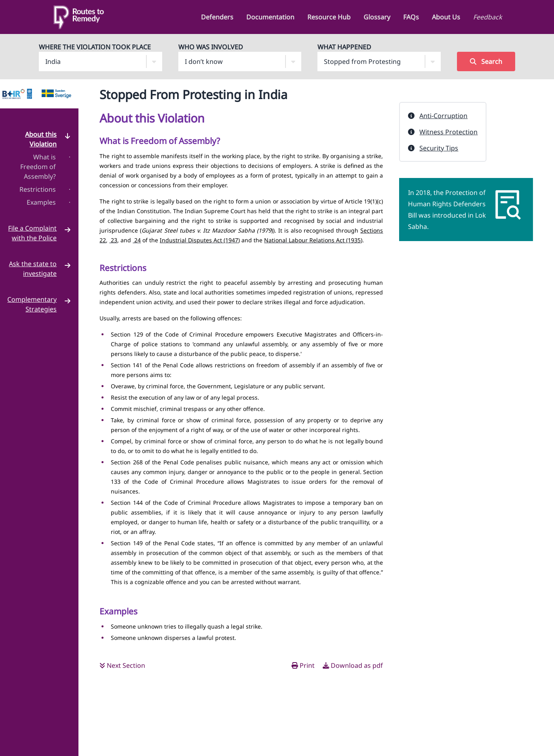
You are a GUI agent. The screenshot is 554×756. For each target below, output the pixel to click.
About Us (446, 17)
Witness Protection (448, 132)
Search (486, 61)
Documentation (270, 17)
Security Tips (439, 148)
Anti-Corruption (443, 116)
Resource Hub (329, 17)
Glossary (377, 17)
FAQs (411, 17)
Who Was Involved (211, 47)
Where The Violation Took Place (95, 47)
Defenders (217, 17)
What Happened (344, 47)
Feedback (488, 17)
